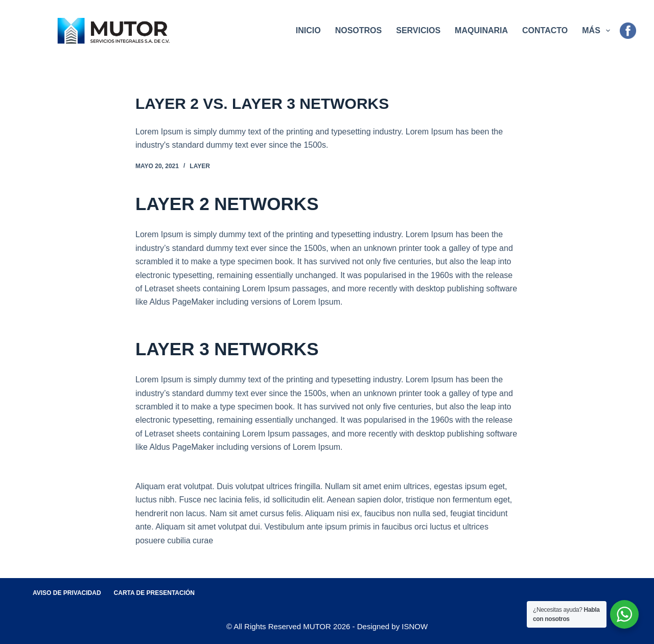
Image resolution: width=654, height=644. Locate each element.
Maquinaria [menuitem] (481, 30)
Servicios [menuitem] (418, 30)
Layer (200, 166)
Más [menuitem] (598, 31)
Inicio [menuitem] (308, 30)
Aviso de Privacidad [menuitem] (67, 593)
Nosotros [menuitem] (359, 30)
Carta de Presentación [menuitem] (154, 593)
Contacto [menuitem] (545, 30)
